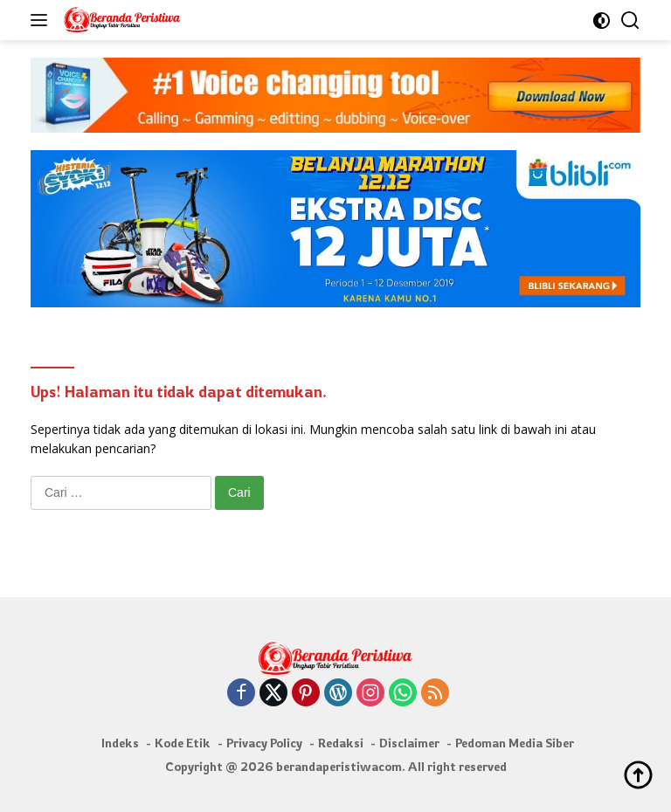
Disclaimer (409, 743)
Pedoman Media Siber (515, 743)
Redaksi (341, 743)
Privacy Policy (264, 743)
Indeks (120, 743)
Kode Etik (183, 743)
